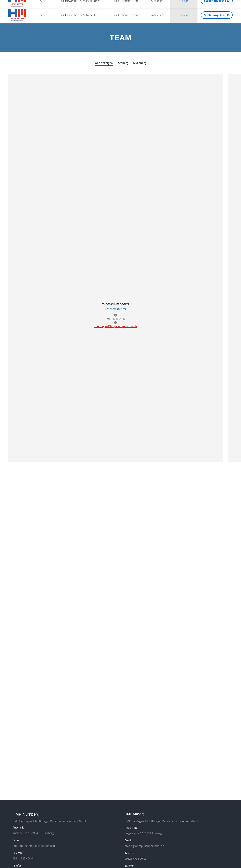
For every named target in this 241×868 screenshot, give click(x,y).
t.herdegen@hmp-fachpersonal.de (115, 325)
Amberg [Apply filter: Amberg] (123, 63)
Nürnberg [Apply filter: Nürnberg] (140, 63)
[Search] (209, 3)
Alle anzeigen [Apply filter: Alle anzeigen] (104, 63)
